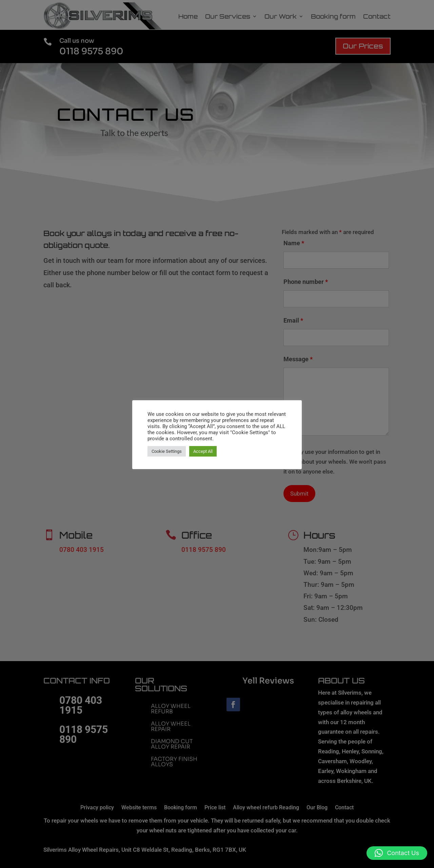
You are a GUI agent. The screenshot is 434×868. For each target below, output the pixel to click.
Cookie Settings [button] (167, 451)
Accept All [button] (203, 451)
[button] (397, 853)
